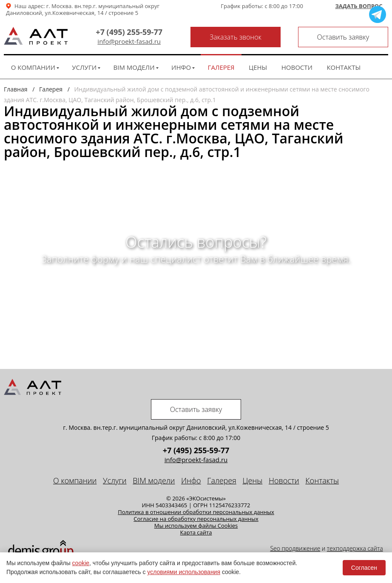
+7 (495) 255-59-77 (129, 32)
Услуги (84, 67)
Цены (258, 67)
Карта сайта (196, 532)
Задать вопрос (359, 6)
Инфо (181, 67)
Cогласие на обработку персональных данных (196, 519)
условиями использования (184, 572)
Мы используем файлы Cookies (196, 526)
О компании (33, 67)
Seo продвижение (295, 548)
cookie (81, 563)
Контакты (344, 67)
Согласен (364, 568)
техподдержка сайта (355, 548)
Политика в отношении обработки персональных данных (196, 512)
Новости (297, 67)
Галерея (221, 67)
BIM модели (134, 67)
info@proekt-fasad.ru (129, 41)
